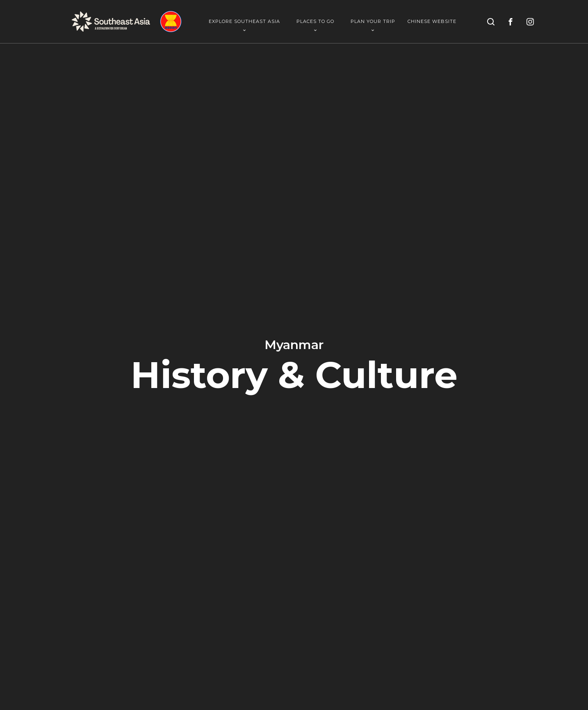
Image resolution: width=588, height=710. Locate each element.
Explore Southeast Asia (244, 25)
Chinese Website (432, 22)
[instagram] (530, 22)
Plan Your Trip (373, 25)
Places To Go (315, 25)
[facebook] (511, 22)
